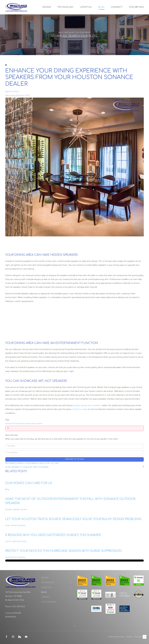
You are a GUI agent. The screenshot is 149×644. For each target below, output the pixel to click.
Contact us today (80, 410)
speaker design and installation (87, 406)
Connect (117, 7)
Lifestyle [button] (86, 7)
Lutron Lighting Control (16, 542)
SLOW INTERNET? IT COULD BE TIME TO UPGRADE (27, 467)
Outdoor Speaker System (16, 510)
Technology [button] (65, 7)
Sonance (9, 424)
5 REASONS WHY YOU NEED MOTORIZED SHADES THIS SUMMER (53, 535)
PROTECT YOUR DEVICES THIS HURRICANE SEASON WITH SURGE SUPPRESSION (63, 551)
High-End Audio (12, 92)
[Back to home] (16, 7)
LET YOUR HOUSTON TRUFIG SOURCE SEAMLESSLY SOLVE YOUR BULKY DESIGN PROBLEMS (73, 519)
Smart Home (19, 424)
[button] (75, 626)
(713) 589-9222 (136, 7)
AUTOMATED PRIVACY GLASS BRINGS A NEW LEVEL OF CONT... (33, 464)
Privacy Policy (139, 637)
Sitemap (129, 637)
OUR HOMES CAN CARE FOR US (29, 483)
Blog (101, 7)
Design (47, 7)
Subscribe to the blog (75, 459)
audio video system (34, 424)
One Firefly (120, 637)
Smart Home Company (15, 526)
